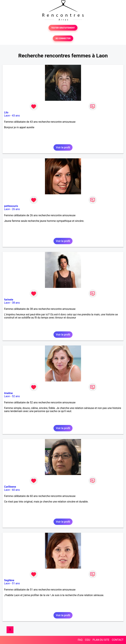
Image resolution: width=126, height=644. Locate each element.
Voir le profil (63, 147)
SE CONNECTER (63, 38)
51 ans (16, 583)
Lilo (6, 112)
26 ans (16, 209)
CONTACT (118, 640)
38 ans (16, 303)
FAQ (80, 640)
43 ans (16, 116)
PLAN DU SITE (101, 640)
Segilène (9, 580)
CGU (88, 640)
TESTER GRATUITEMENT (63, 28)
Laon (7, 116)
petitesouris (11, 206)
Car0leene (10, 487)
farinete (9, 300)
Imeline (8, 393)
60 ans (16, 490)
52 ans (16, 396)
